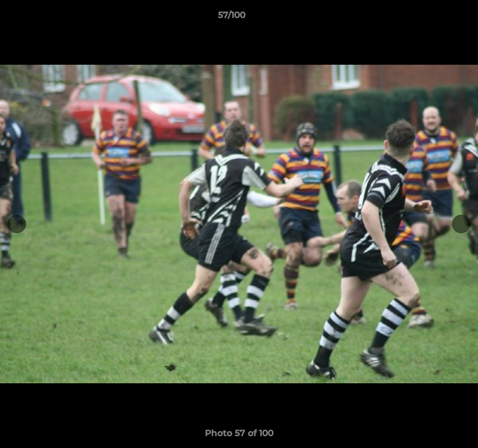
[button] (433, 18)
